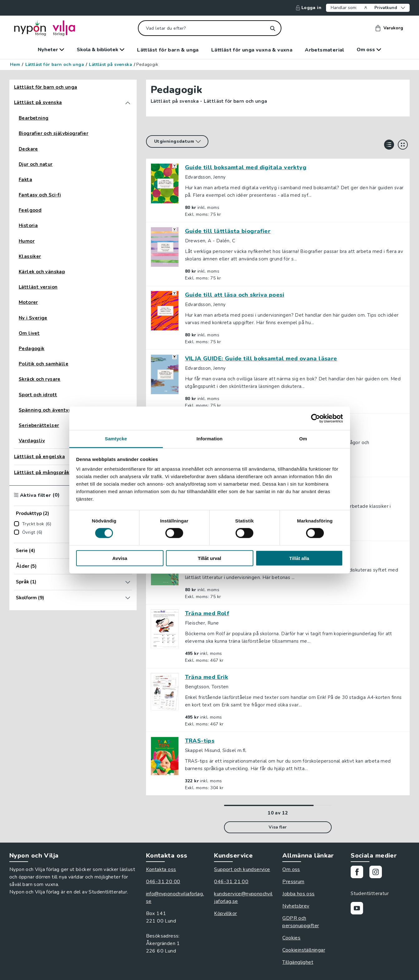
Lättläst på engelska (39, 457)
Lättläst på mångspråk (42, 473)
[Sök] (273, 28)
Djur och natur (36, 164)
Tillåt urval (209, 558)
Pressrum (293, 882)
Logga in (309, 8)
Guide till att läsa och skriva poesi (235, 295)
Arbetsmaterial (324, 50)
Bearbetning (34, 118)
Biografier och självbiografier (54, 134)
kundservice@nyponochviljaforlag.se (243, 898)
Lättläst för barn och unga (55, 65)
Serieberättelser (39, 426)
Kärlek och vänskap (42, 272)
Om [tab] (303, 439)
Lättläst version (38, 287)
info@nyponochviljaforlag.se (175, 898)
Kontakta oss (161, 869)
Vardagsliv (32, 441)
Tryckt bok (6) (37, 524)
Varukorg (389, 28)
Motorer (28, 302)
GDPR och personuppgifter (301, 922)
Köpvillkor (225, 913)
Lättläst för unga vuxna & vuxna (252, 50)
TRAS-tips (200, 741)
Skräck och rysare (40, 379)
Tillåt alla (299, 558)
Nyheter (51, 50)
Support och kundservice (242, 869)
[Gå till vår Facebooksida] (359, 873)
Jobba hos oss (298, 894)
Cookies (291, 938)
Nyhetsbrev (296, 906)
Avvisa (120, 558)
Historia (28, 226)
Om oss (369, 50)
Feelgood (30, 210)
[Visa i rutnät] (403, 145)
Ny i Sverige (33, 318)
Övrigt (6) (32, 532)
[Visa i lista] (389, 145)
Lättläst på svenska (110, 65)
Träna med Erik (207, 677)
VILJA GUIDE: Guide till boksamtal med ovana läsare (261, 359)
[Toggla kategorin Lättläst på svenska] (128, 103)
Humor (27, 241)
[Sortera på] (177, 141)
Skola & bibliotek (101, 50)
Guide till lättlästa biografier (228, 231)
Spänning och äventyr (45, 410)
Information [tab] (210, 439)
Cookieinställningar (304, 950)
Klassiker (30, 257)
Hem (15, 65)
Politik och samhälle (44, 364)
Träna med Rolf (207, 613)
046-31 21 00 (231, 882)
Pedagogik (32, 349)
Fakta (25, 180)
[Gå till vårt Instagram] (378, 873)
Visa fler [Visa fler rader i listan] (278, 827)
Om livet (29, 333)
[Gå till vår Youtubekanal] (359, 909)
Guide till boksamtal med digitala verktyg (246, 167)
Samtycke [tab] (116, 439)
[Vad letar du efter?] (210, 28)
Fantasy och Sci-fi (40, 195)
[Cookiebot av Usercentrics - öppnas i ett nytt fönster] (316, 418)
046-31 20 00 (163, 882)
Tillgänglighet (298, 962)
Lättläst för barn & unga (168, 50)
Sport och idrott (38, 395)
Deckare (28, 149)
